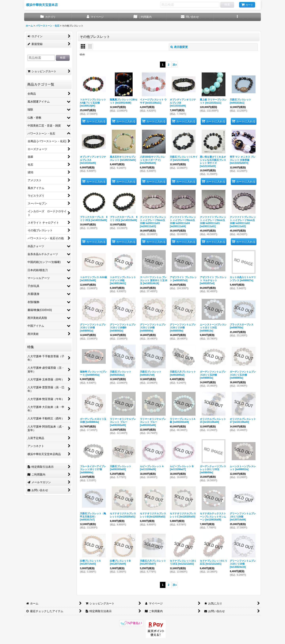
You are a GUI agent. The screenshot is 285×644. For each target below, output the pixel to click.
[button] (237, 17)
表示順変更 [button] (179, 47)
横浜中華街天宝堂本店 (42, 5)
